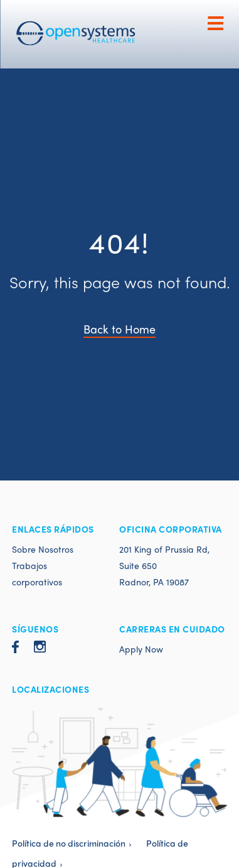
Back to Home (119, 329)
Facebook (15, 647)
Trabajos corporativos (37, 573)
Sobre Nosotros (43, 549)
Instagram (40, 647)
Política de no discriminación (69, 843)
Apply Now (141, 649)
